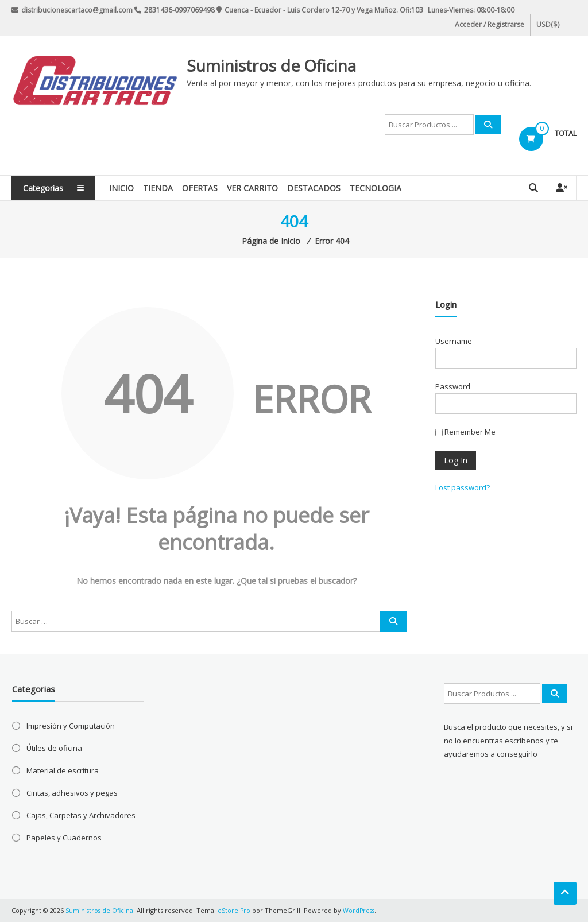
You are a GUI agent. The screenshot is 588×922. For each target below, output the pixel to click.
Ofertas (204, 188)
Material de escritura (63, 770)
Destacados (318, 188)
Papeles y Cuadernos (64, 838)
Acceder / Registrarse (490, 24)
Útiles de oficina (54, 748)
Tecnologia (380, 188)
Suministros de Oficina (271, 65)
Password (453, 386)
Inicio (126, 188)
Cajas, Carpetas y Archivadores (81, 815)
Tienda (163, 188)
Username (454, 341)
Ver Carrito (257, 188)
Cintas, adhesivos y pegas (72, 793)
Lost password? (463, 487)
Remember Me (465, 432)
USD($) (547, 24)
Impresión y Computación (71, 726)
